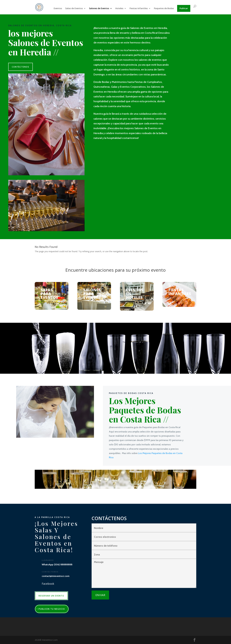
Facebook (48, 584)
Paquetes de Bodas (164, 9)
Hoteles (119, 9)
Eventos (58, 9)
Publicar (184, 8)
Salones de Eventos (99, 9)
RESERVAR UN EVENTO (51, 596)
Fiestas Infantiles (139, 9)
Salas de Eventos (74, 9)
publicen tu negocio (52, 609)
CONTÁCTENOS (20, 67)
